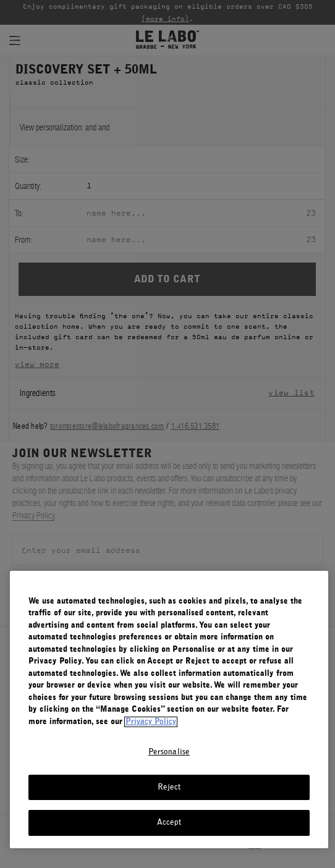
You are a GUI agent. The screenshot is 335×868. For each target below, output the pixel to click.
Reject (169, 787)
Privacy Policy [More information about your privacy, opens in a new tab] (151, 722)
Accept (169, 823)
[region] (169, 710)
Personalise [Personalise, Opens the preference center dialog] (169, 752)
